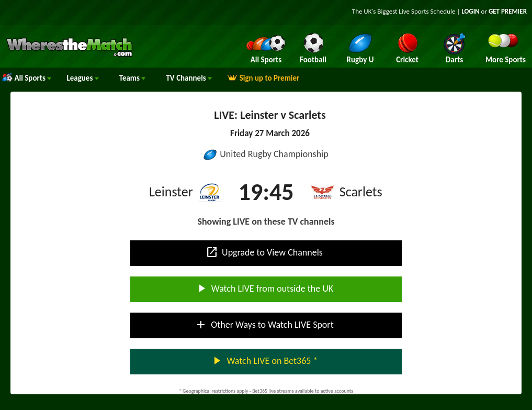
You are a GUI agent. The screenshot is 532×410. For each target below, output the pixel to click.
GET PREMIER (508, 11)
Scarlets (361, 192)
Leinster (171, 192)
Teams (133, 78)
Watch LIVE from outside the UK (264, 289)
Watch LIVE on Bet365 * (264, 361)
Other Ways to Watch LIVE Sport (264, 325)
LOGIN (470, 11)
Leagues (82, 78)
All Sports (27, 78)
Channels (189, 78)
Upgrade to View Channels (264, 252)
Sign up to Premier (263, 78)
